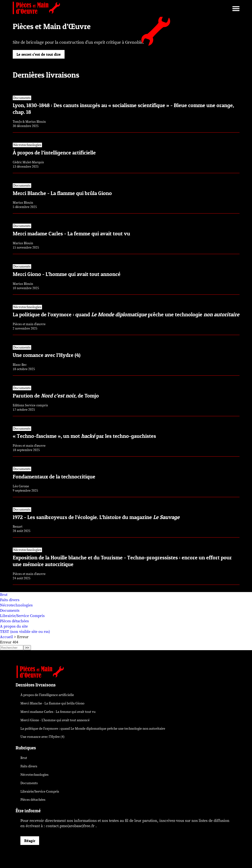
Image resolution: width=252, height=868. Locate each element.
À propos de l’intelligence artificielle (47, 695)
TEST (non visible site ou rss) (25, 632)
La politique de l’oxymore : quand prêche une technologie (93, 729)
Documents (10, 611)
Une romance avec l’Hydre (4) (42, 737)
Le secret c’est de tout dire (39, 54)
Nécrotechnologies (16, 605)
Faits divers (10, 600)
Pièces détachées (14, 621)
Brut (4, 595)
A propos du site (14, 626)
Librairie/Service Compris (22, 616)
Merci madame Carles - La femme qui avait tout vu (58, 712)
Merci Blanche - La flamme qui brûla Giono (52, 703)
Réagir (30, 841)
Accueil (6, 637)
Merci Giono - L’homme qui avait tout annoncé (55, 720)
